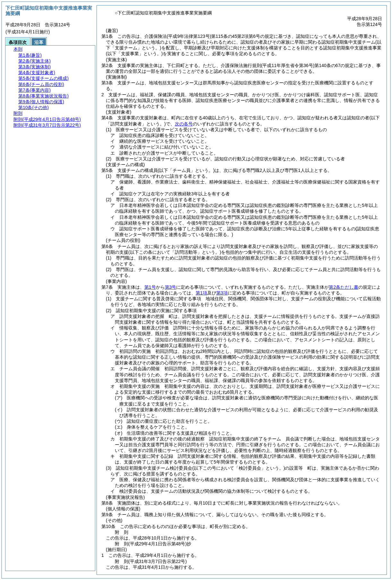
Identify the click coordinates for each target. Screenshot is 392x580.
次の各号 (184, 124)
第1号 (150, 287)
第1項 (201, 293)
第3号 (171, 287)
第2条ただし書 (344, 287)
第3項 (222, 293)
